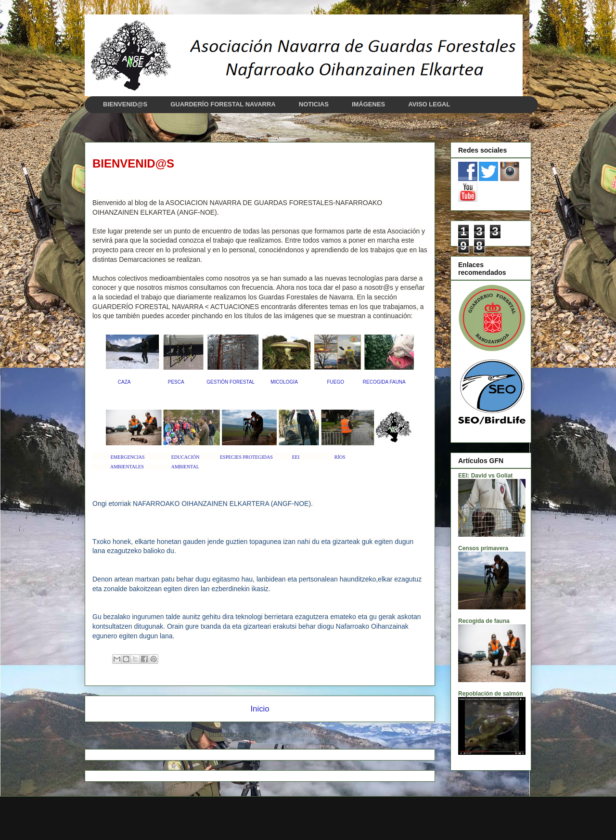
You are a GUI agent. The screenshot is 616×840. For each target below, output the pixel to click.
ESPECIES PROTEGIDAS (246, 457)
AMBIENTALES (127, 467)
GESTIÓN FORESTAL (230, 382)
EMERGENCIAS (128, 457)
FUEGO (335, 382)
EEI (296, 457)
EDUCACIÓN (186, 457)
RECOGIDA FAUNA (384, 382)
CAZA (124, 382)
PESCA (176, 382)
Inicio (260, 709)
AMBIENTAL (185, 467)
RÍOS (340, 457)
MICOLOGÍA (284, 382)
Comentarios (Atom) (281, 735)
